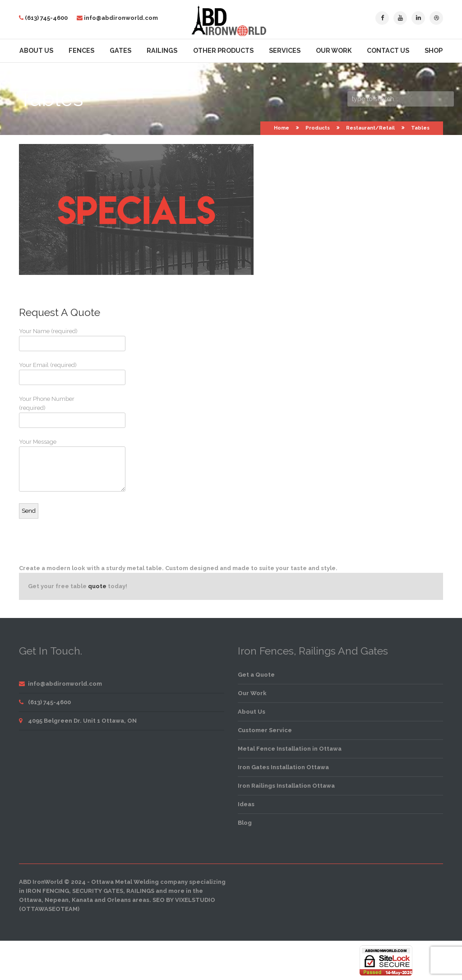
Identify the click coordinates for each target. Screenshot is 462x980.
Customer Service (265, 730)
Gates (120, 51)
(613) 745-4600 (46, 18)
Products (318, 128)
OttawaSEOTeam (49, 909)
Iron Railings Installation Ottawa (286, 786)
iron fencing (47, 891)
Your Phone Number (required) (53, 412)
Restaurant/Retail (370, 128)
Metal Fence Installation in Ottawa (290, 749)
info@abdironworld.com (121, 18)
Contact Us (388, 51)
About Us (36, 51)
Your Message (53, 465)
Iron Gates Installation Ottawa (283, 767)
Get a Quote (256, 675)
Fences (81, 51)
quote (97, 586)
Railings (162, 51)
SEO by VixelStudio (184, 900)
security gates (98, 891)
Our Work (334, 51)
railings (140, 891)
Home (282, 128)
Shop (434, 51)
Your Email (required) (53, 373)
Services (285, 51)
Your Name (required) (53, 339)
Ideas (246, 804)
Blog (245, 823)
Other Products (223, 51)
